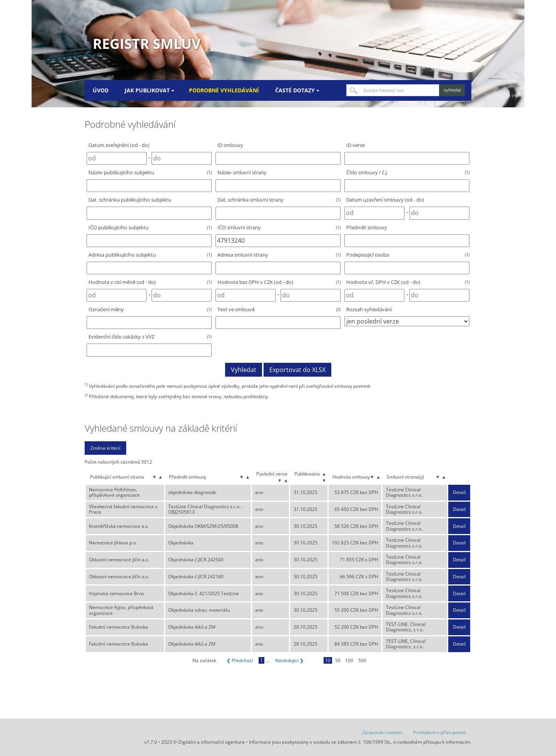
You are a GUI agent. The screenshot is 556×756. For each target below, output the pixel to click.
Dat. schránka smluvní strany (279, 200)
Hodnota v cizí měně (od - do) (150, 282)
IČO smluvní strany (279, 227)
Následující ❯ (289, 660)
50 (338, 660)
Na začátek (204, 660)
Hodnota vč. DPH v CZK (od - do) (408, 282)
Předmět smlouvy (367, 227)
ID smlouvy (230, 145)
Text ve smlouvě (279, 309)
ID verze (356, 145)
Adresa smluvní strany (279, 255)
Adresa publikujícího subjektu (150, 255)
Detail (459, 492)
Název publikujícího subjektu (150, 172)
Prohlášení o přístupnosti (440, 732)
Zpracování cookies (382, 732)
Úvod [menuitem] (101, 90)
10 (328, 660)
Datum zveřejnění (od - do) (119, 145)
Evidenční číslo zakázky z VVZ (150, 337)
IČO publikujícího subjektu (150, 227)
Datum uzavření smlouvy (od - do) (385, 200)
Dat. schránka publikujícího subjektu (130, 200)
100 (349, 660)
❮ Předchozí (240, 660)
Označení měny (150, 309)
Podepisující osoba (408, 255)
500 (362, 660)
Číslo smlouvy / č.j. (408, 172)
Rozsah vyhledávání (369, 309)
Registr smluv (147, 44)
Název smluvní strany (242, 172)
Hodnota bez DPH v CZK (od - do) (279, 282)
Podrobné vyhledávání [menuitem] (224, 90)
